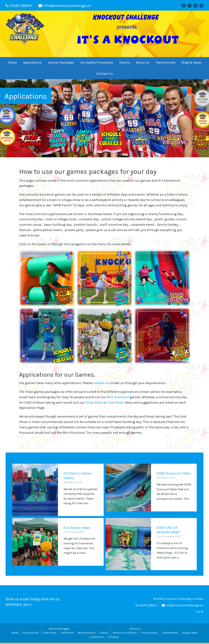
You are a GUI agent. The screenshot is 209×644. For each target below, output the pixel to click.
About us (135, 630)
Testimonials (166, 62)
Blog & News (192, 62)
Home (12, 62)
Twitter (185, 5)
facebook (191, 5)
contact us (101, 383)
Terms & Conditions (125, 634)
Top (200, 612)
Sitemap (114, 638)
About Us (143, 62)
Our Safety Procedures (97, 62)
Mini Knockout (118, 397)
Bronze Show (31, 634)
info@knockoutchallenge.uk (67, 6)
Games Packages (61, 62)
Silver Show (94, 402)
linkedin (197, 5)
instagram (203, 5)
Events (125, 62)
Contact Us (105, 74)
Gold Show (115, 402)
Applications (32, 62)
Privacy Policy (150, 634)
